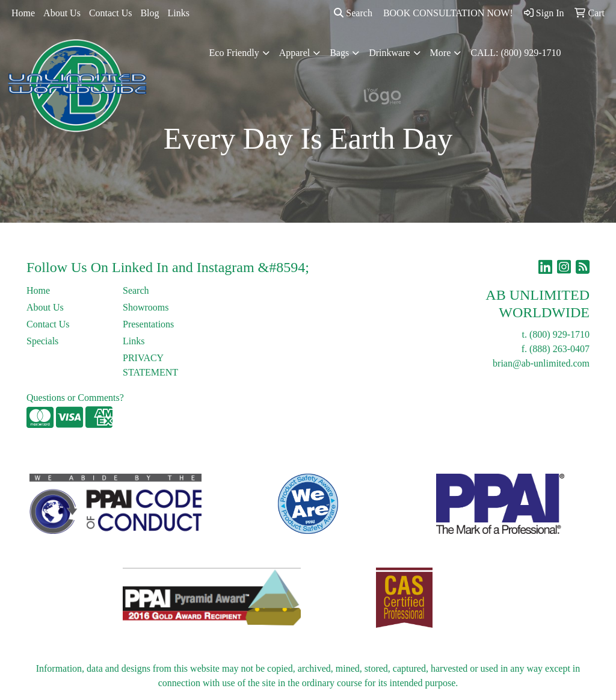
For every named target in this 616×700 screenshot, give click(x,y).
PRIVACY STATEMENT (150, 365)
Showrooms (146, 307)
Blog (149, 13)
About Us (62, 13)
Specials (42, 341)
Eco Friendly (234, 53)
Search (353, 13)
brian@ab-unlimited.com (541, 363)
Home (23, 13)
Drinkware (389, 53)
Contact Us (111, 13)
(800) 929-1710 (559, 334)
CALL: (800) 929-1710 (516, 53)
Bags (339, 53)
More (441, 53)
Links (179, 13)
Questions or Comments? (75, 398)
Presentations (148, 324)
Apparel (295, 53)
